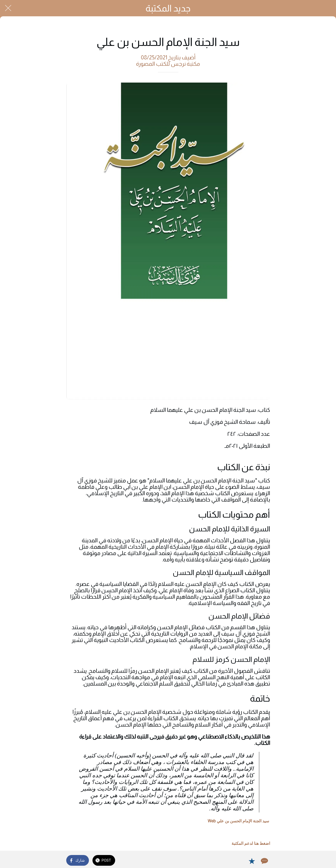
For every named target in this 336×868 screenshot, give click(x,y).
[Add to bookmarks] (252, 861)
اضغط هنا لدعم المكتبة (251, 843)
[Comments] (264, 861)
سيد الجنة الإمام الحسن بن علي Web (238, 821)
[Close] (8, 8)
